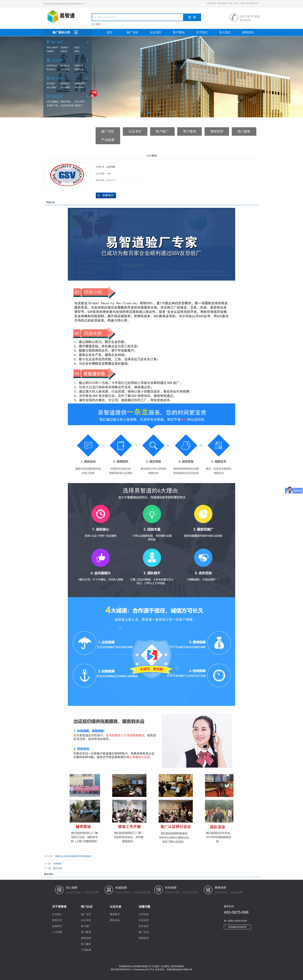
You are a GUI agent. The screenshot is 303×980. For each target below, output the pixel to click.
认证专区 (156, 32)
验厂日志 (144, 932)
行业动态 (144, 920)
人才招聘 (57, 932)
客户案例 (179, 32)
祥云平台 (150, 970)
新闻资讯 (248, 32)
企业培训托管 (67, 105)
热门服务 (244, 131)
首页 (109, 32)
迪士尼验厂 (52, 87)
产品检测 (108, 140)
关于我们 (202, 32)
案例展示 (115, 914)
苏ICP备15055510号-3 (122, 970)
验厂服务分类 (72, 32)
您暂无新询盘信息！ (250, 3)
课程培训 (217, 131)
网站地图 (222, 3)
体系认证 (59, 856)
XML (236, 3)
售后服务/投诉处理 (237, 927)
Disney (65, 48)
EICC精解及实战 (54, 102)
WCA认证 (58, 868)
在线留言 (57, 926)
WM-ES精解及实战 (68, 102)
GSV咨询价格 (71, 856)
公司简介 (57, 914)
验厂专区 (133, 32)
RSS (230, 3)
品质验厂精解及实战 (54, 105)
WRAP (64, 51)
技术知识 (144, 926)
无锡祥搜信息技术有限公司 (179, 970)
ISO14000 (79, 87)
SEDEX (50, 51)
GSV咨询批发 (85, 856)
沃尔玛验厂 (66, 87)
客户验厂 (162, 131)
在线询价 (106, 195)
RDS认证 (65, 66)
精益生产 (79, 105)
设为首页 (211, 3)
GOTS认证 (52, 66)
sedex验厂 (80, 84)
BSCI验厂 (51, 84)
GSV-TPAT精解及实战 (81, 102)
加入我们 (225, 32)
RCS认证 (51, 69)
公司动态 (144, 914)
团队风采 (115, 920)
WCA (77, 51)
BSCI (77, 48)
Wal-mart (52, 48)
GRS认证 (79, 66)
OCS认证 (65, 69)
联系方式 (57, 920)
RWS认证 (79, 69)
